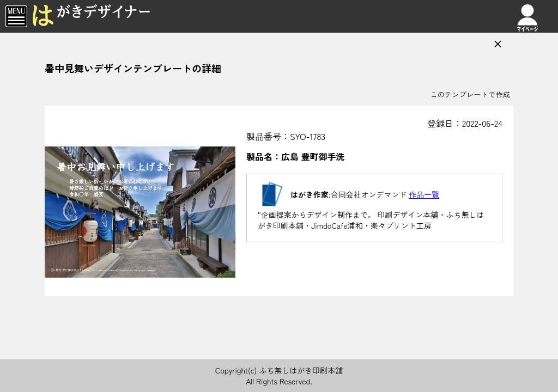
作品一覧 (424, 194)
